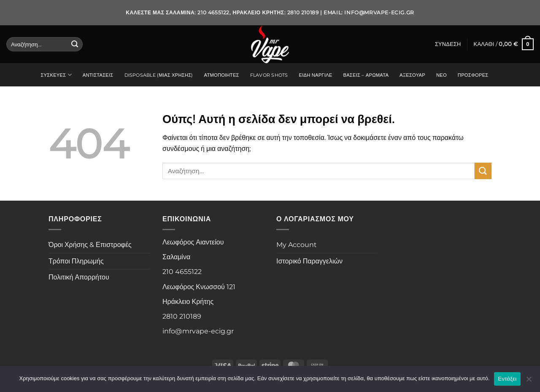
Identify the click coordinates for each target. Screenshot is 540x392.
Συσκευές (56, 75)
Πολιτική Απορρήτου (79, 277)
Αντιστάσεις (98, 75)
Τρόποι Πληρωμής (76, 261)
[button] (448, 44)
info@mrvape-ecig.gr (379, 12)
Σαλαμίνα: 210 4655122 (198, 12)
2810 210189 (182, 316)
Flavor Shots (269, 75)
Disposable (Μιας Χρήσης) (159, 75)
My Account (297, 245)
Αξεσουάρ (412, 75)
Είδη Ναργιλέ (315, 75)
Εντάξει (508, 379)
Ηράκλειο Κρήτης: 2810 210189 (275, 12)
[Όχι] (529, 381)
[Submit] (75, 44)
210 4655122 (182, 272)
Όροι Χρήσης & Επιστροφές (90, 245)
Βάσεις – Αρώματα (366, 75)
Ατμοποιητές (222, 75)
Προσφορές (473, 75)
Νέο (441, 75)
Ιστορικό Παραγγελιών (309, 261)
